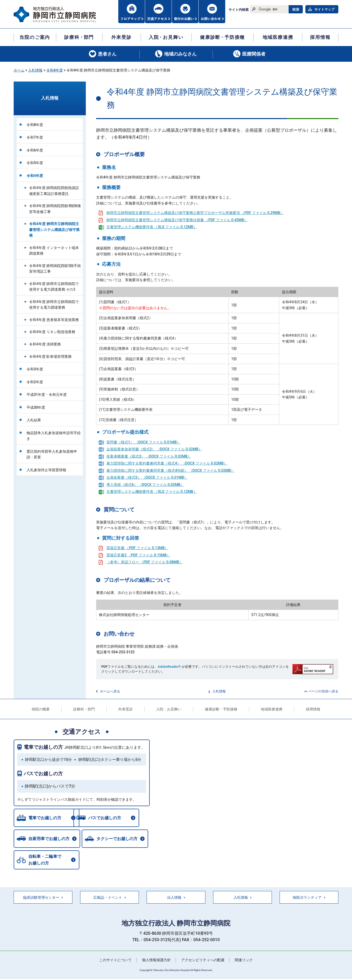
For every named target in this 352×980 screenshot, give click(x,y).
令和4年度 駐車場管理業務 (50, 357)
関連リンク (244, 961)
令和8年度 (35, 125)
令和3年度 (35, 369)
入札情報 (35, 70)
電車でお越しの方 (43, 747)
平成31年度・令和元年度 (47, 395)
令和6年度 (35, 150)
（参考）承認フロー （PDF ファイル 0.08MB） (145, 562)
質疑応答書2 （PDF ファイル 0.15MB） (138, 555)
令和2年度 (35, 382)
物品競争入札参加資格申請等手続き (54, 436)
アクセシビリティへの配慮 (203, 961)
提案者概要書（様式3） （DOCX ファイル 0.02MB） (149, 456)
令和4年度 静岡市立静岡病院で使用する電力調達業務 (54, 305)
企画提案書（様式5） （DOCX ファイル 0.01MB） (147, 477)
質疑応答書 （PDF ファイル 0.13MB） (137, 548)
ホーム (19, 70)
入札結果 (34, 420)
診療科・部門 (84, 709)
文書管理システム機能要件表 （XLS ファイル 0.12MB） (152, 227)
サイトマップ (324, 9)
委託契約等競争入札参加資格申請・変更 (52, 454)
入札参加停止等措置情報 (46, 470)
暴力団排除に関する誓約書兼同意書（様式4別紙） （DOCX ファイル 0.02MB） (170, 470)
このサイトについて (115, 961)
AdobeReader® (169, 667)
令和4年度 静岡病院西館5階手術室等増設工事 (55, 269)
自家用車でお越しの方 (49, 839)
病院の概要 (41, 709)
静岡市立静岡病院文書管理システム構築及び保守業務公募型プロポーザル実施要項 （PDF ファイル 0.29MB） (195, 213)
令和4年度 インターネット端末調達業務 (54, 251)
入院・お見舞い (169, 709)
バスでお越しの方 (43, 774)
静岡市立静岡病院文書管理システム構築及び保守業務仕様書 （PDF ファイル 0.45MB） (177, 220)
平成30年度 (36, 407)
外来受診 (125, 709)
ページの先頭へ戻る (323, 691)
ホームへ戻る (110, 691)
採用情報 (313, 709)
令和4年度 (55, 70)
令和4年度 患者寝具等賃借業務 (54, 320)
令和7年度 (35, 137)
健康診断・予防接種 (221, 709)
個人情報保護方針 (156, 961)
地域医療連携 (272, 709)
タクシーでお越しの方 (118, 839)
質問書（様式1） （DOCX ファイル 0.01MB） (143, 442)
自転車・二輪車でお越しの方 (45, 861)
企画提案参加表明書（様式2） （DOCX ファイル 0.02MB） (154, 449)
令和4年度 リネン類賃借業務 (52, 332)
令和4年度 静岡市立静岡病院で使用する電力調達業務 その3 (54, 287)
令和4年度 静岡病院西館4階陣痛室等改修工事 (55, 209)
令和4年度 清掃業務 (45, 344)
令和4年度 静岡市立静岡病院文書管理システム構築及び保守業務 (54, 230)
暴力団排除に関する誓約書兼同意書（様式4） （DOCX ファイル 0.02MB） (167, 463)
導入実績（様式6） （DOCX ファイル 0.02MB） (145, 485)
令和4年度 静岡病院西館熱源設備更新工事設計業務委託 (54, 191)
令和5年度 (35, 163)
